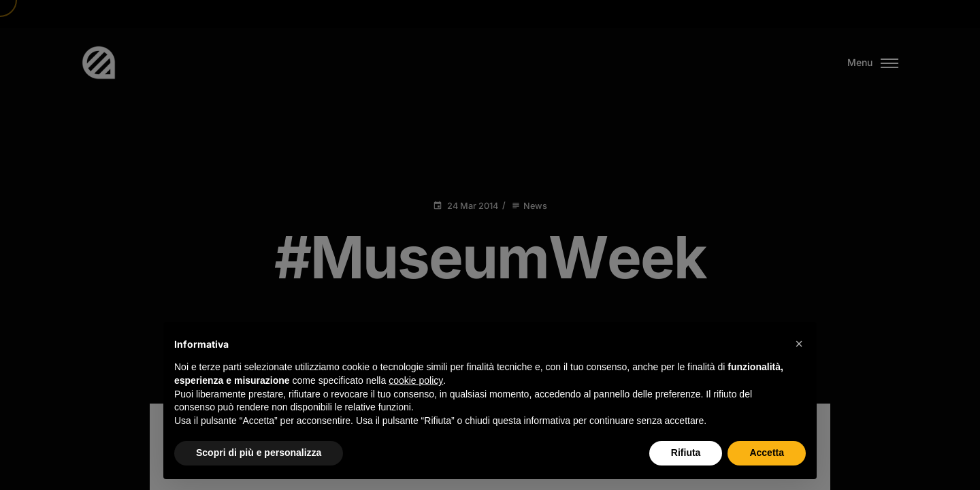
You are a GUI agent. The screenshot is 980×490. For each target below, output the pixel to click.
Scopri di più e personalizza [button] (259, 453)
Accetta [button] (767, 453)
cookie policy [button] (416, 380)
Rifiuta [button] (686, 453)
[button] (799, 344)
